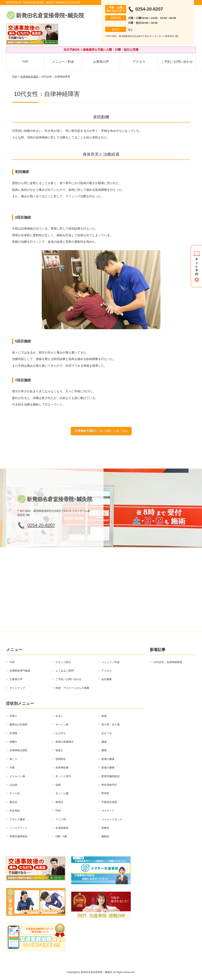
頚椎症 (105, 828)
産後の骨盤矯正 (65, 742)
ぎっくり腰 (62, 793)
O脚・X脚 (61, 836)
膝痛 (104, 742)
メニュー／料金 (63, 62)
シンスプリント (19, 828)
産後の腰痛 (108, 759)
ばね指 (13, 785)
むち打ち (61, 733)
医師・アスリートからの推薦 (72, 688)
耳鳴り (13, 716)
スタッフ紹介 (63, 662)
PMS (58, 811)
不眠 (12, 768)
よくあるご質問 (65, 671)
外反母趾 (15, 811)
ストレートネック (112, 819)
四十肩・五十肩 (111, 724)
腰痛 (104, 750)
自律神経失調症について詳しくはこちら (101, 431)
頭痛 (58, 785)
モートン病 (62, 724)
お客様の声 (101, 62)
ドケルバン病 (17, 776)
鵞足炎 (13, 802)
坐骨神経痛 (62, 768)
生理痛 (13, 733)
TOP (25, 62)
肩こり (13, 759)
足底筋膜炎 (62, 828)
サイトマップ (17, 688)
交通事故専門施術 (20, 671)
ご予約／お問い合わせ (177, 62)
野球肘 (105, 793)
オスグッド (108, 811)
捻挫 (104, 716)
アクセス (139, 62)
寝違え (59, 750)
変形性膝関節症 (111, 776)
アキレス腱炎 (17, 819)
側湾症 (59, 802)
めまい (59, 716)
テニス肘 (61, 819)
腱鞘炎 (105, 836)
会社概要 (107, 679)
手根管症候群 (109, 802)
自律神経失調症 (29, 77)
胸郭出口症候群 (19, 724)
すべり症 (15, 793)
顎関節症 (61, 759)
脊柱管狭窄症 (109, 785)
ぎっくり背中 (63, 776)
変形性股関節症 (19, 836)
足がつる (107, 733)
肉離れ (13, 742)
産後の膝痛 (108, 768)
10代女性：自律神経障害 (168, 662)
